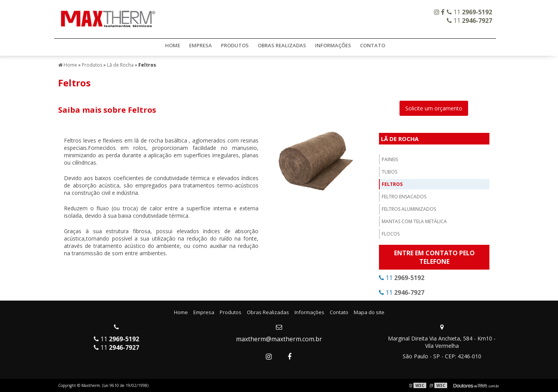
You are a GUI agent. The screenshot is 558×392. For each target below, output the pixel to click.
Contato (373, 45)
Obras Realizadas (282, 45)
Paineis (390, 159)
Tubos (389, 172)
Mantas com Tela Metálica (414, 221)
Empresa (201, 45)
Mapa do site (369, 312)
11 (469, 12)
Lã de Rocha (400, 139)
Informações (333, 45)
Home (173, 45)
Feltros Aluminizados (409, 209)
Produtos (235, 45)
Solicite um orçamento (434, 108)
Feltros (392, 184)
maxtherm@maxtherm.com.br (279, 339)
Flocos (391, 234)
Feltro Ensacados (404, 197)
